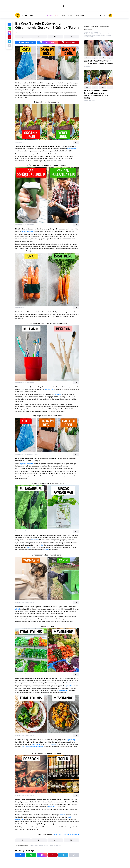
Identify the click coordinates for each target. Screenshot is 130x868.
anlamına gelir (71, 149)
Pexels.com (75, 834)
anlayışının (58, 395)
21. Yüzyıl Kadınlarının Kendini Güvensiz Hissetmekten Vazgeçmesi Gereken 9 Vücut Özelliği (97, 94)
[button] (87, 58)
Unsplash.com (57, 834)
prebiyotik (53, 744)
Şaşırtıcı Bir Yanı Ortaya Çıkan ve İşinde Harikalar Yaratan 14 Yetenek (99, 62)
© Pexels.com (35, 454)
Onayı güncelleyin (88, 30)
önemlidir (62, 815)
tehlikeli (18, 609)
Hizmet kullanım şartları (98, 28)
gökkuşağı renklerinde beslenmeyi (33, 747)
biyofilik (29, 547)
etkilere (47, 550)
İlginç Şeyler (87, 66)
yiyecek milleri (64, 690)
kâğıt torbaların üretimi (27, 464)
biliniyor (41, 545)
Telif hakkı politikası (105, 26)
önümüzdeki (35, 540)
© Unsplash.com (19, 454)
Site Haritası (108, 28)
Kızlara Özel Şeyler (89, 101)
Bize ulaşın (86, 26)
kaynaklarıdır (36, 744)
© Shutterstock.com (20, 142)
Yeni (57, 15)
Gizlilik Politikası (95, 26)
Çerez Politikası (88, 28)
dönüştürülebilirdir (28, 231)
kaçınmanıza (52, 807)
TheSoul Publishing (96, 33)
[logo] (24, 15)
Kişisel (50, 15)
